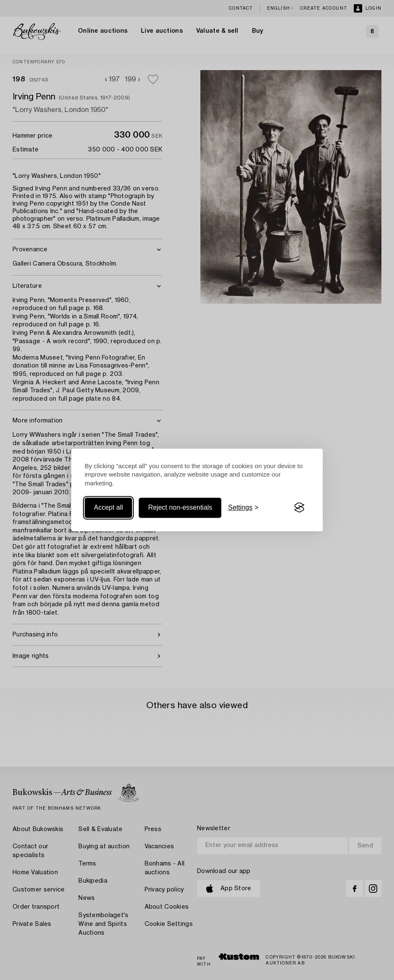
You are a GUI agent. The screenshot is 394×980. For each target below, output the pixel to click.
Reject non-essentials (180, 507)
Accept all (108, 507)
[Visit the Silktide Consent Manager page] (299, 508)
